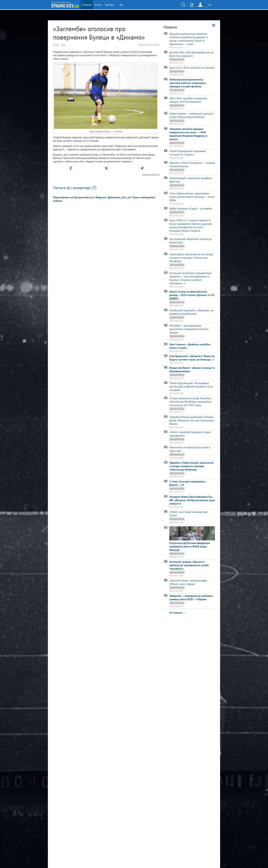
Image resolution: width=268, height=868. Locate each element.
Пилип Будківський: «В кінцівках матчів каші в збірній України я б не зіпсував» (191, 386)
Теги (63, 45)
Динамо (89, 52)
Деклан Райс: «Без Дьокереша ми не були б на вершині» (191, 54)
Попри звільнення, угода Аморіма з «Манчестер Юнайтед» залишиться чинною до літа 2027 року (191, 402)
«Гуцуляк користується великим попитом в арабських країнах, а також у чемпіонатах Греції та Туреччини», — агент (189, 39)
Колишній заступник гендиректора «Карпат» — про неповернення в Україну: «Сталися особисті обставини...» (190, 278)
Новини (87, 5)
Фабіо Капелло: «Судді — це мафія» (191, 208)
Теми (56, 45)
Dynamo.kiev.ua (151, 175)
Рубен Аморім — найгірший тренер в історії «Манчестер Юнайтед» (191, 115)
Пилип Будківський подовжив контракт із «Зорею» (187, 153)
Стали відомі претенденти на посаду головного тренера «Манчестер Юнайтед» (191, 258)
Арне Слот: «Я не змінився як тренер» (192, 68)
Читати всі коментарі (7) (75, 188)
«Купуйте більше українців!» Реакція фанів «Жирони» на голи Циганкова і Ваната (192, 420)
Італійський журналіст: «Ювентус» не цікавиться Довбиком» (191, 312)
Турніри (111, 5)
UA (211, 5)
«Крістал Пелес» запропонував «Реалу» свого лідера (188, 582)
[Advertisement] (189, 638)
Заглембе (99, 55)
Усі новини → (178, 613)
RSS (214, 25)
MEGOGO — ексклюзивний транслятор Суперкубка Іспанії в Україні (189, 329)
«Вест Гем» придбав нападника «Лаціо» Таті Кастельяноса (188, 100)
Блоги (98, 5)
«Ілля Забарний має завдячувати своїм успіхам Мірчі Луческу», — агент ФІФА (192, 197)
